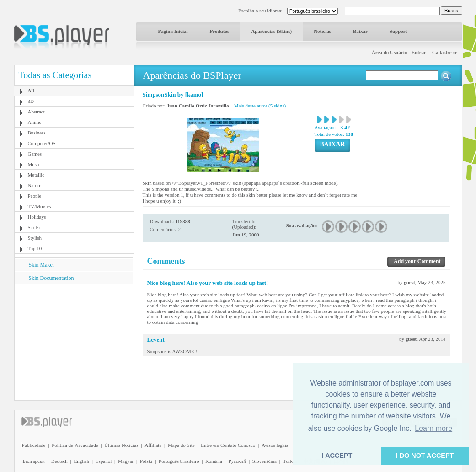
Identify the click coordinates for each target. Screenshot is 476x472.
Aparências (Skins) (271, 31)
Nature (35, 185)
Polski (146, 461)
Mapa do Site (181, 445)
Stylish (35, 238)
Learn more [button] (433, 428)
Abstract (36, 112)
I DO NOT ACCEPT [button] (425, 456)
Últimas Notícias (121, 445)
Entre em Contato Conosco (228, 445)
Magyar (126, 461)
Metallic (36, 175)
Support (398, 31)
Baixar (360, 31)
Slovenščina (265, 461)
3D (31, 101)
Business (37, 133)
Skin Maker (42, 265)
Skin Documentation (51, 278)
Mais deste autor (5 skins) (260, 106)
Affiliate (153, 445)
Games (35, 154)
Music (34, 164)
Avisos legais (275, 445)
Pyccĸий (237, 461)
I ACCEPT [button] (337, 456)
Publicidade (34, 445)
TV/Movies (40, 206)
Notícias (322, 31)
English (81, 461)
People (35, 196)
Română (214, 461)
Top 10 (35, 248)
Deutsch (59, 461)
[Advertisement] (74, 342)
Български (34, 461)
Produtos (220, 31)
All (31, 91)
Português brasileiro (179, 461)
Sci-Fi (34, 227)
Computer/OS (42, 143)
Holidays (37, 217)
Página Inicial (173, 31)
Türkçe (290, 461)
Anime (35, 122)
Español (104, 461)
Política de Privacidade (75, 445)
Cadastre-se (445, 52)
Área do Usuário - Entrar (399, 52)
